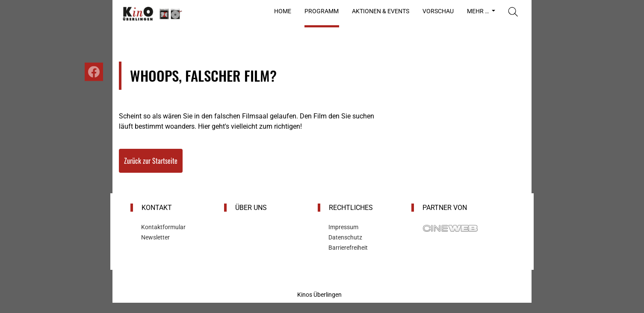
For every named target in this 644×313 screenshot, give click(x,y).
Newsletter (155, 237)
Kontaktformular (163, 227)
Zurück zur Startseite (151, 161)
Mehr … (479, 11)
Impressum (343, 227)
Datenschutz (345, 237)
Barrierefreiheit (348, 248)
